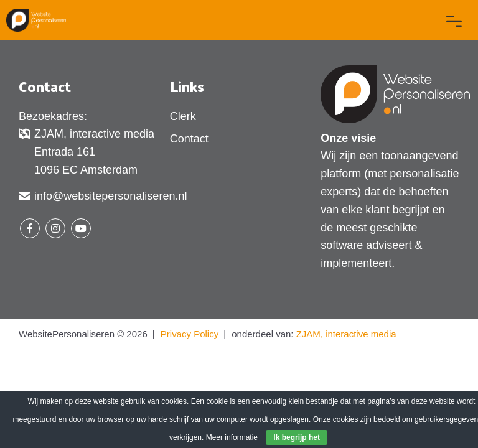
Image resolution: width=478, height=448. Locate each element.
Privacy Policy (190, 334)
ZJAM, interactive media (346, 334)
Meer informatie (232, 437)
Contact (189, 139)
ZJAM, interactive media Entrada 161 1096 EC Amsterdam (87, 152)
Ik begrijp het (297, 437)
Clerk (183, 116)
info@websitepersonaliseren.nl (103, 197)
